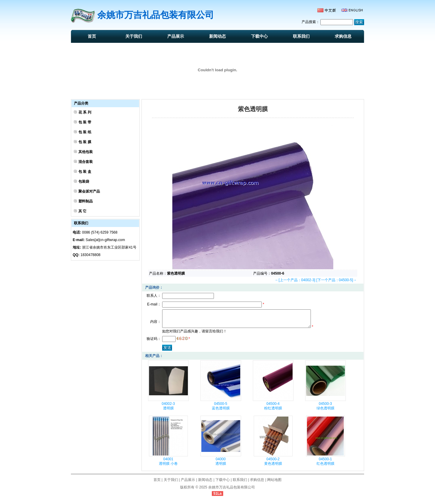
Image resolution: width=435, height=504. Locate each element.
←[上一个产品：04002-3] (295, 280)
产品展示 (176, 36)
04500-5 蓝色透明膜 (221, 410)
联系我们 (301, 36)
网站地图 (274, 483)
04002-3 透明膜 (168, 410)
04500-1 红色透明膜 (326, 465)
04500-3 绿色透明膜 (326, 410)
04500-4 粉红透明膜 (273, 410)
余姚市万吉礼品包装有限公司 (232, 491)
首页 (92, 36)
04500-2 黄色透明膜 (273, 465)
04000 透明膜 (221, 465)
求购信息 (343, 36)
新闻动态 (217, 36)
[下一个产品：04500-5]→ (336, 280)
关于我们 (134, 36)
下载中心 (259, 36)
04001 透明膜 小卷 (168, 465)
